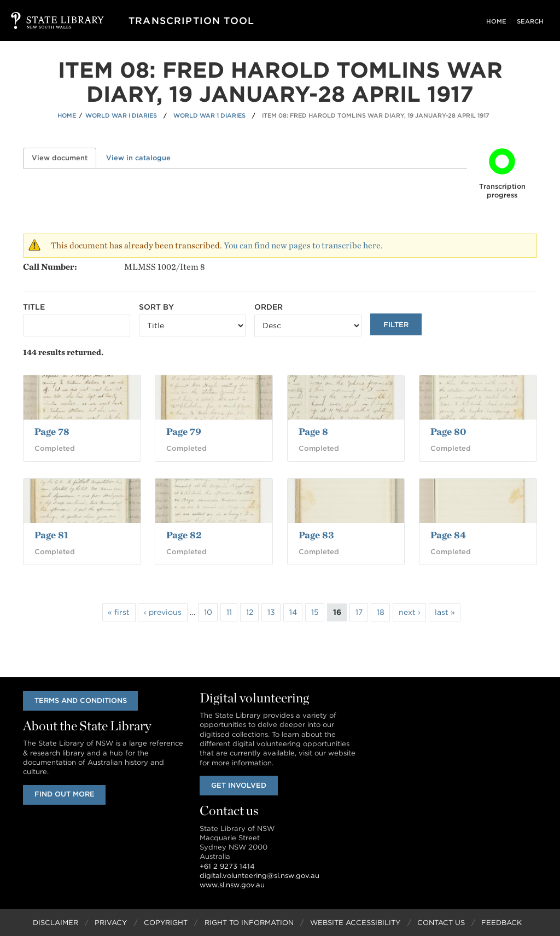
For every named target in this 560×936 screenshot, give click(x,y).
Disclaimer (56, 923)
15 (315, 612)
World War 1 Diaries (209, 115)
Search (532, 21)
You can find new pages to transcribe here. (303, 245)
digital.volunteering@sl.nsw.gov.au (259, 876)
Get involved (239, 785)
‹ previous (163, 612)
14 (293, 612)
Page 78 (52, 431)
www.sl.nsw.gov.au (232, 885)
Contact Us (441, 923)
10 (208, 612)
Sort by (156, 307)
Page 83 (316, 535)
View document (64, 158)
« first (119, 612)
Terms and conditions (81, 700)
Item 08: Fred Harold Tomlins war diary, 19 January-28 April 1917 (376, 115)
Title (34, 307)
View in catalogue (138, 158)
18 (381, 612)
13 (271, 612)
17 (359, 612)
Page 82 (184, 535)
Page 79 (184, 431)
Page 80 (448, 431)
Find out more (65, 795)
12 (250, 612)
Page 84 (448, 535)
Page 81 (51, 535)
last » (445, 612)
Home (503, 21)
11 (229, 612)
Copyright (166, 923)
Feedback (501, 923)
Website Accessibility (355, 923)
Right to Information (249, 923)
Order (269, 307)
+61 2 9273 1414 (227, 866)
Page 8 (313, 431)
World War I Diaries (121, 115)
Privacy (111, 923)
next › (410, 612)
